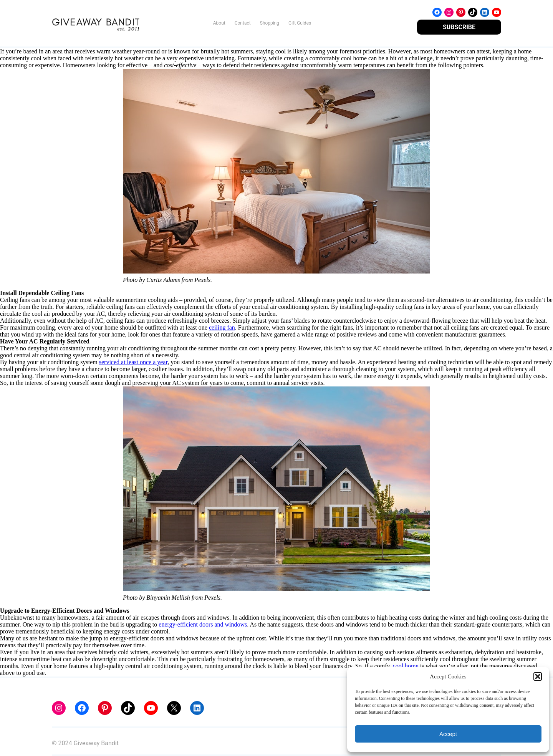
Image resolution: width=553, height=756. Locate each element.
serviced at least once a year (133, 362)
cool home (406, 666)
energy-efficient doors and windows (203, 624)
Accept (448, 734)
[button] (538, 676)
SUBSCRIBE (459, 27)
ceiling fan (222, 327)
